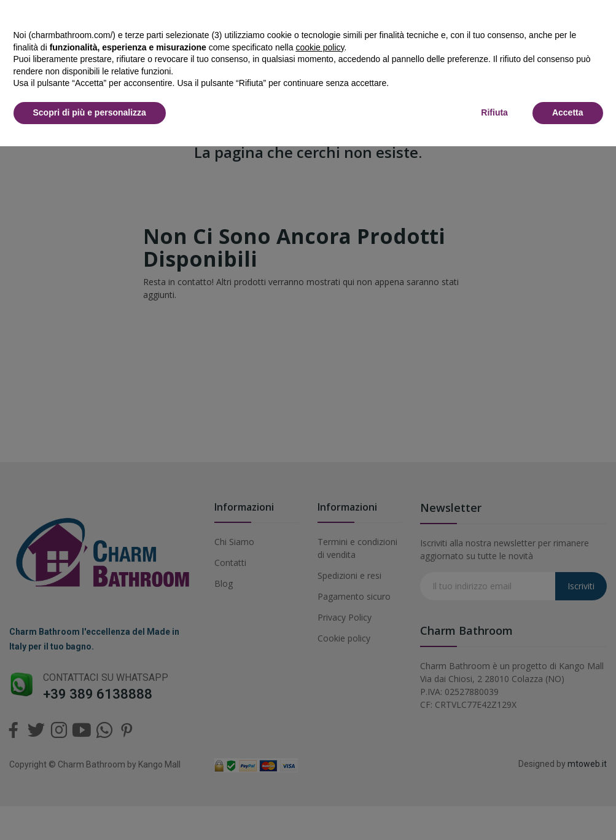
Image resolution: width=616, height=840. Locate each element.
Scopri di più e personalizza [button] (90, 112)
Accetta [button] (568, 112)
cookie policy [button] (320, 47)
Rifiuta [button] (494, 112)
